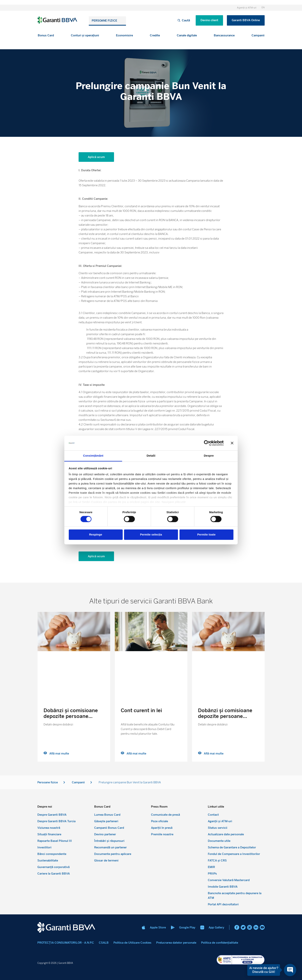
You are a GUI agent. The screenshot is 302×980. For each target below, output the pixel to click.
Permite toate (206, 535)
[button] (46, 36)
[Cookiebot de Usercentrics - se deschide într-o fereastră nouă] (207, 443)
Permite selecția (151, 535)
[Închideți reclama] (232, 443)
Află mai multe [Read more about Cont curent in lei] (133, 754)
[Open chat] (290, 970)
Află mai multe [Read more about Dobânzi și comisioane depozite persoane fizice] (56, 754)
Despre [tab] (209, 456)
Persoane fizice (104, 21)
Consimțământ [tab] (93, 456)
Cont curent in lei (141, 710)
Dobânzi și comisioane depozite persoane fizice (71, 716)
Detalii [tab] (151, 456)
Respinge (96, 535)
